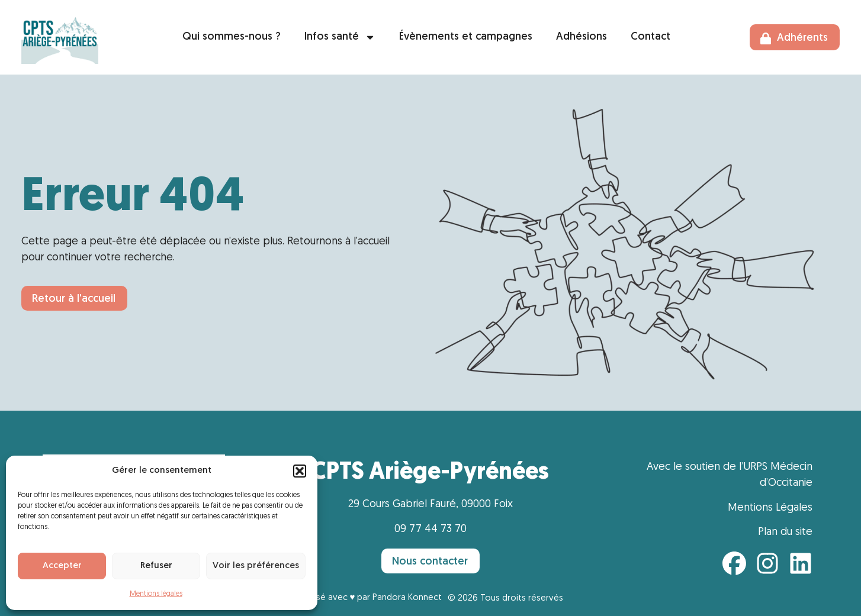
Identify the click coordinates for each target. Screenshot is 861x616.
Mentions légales (156, 594)
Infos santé (340, 37)
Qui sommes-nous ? (232, 37)
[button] (300, 471)
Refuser (156, 566)
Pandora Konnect (407, 598)
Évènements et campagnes (466, 37)
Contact (650, 37)
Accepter (62, 566)
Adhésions (582, 37)
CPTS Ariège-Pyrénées (430, 473)
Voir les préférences (256, 566)
